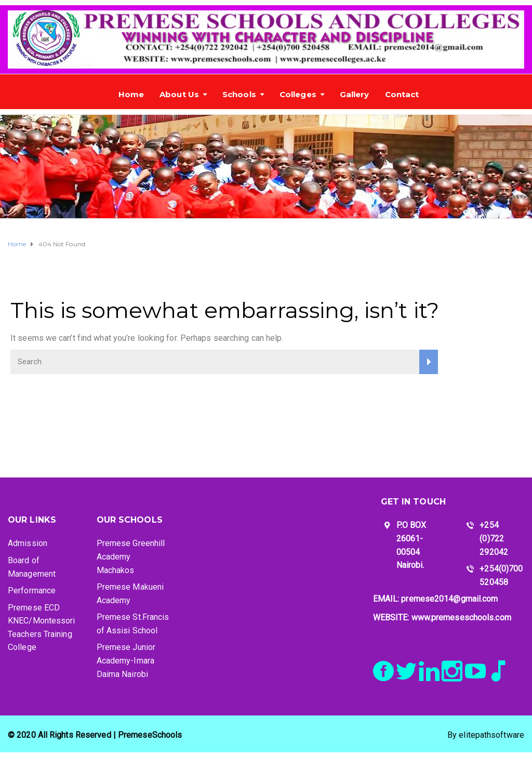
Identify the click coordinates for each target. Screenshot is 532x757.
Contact (402, 94)
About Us (179, 94)
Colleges (298, 94)
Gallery (355, 94)
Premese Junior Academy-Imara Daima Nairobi (126, 660)
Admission (28, 543)
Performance (32, 590)
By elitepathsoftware (486, 735)
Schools (239, 94)
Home (131, 94)
